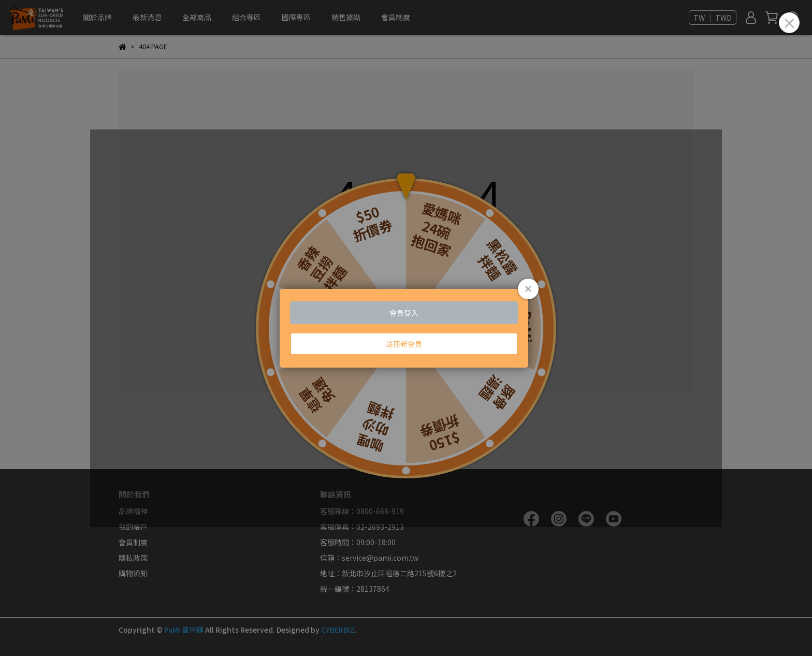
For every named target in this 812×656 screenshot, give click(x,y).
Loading (406, 328)
